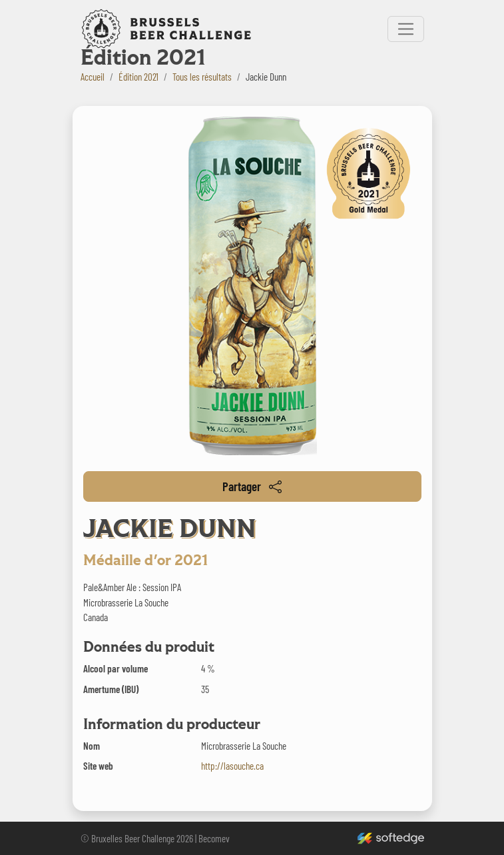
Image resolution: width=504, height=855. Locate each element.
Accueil (93, 77)
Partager (252, 486)
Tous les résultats (202, 77)
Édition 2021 (138, 77)
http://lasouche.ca (232, 766)
